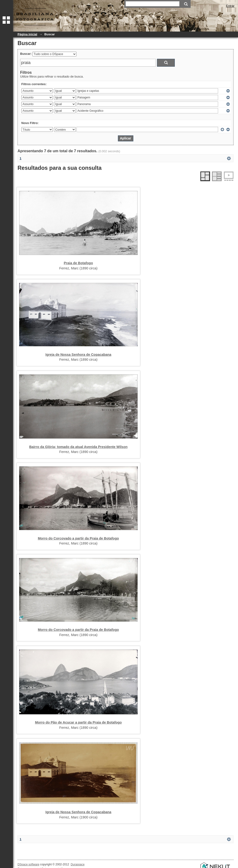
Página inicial (27, 34)
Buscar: (26, 54)
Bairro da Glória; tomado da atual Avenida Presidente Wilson (78, 447)
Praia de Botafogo (78, 263)
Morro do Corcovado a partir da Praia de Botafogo (78, 538)
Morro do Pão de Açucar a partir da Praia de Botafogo (79, 722)
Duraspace (77, 864)
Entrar (230, 6)
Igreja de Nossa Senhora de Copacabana (78, 355)
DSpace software (28, 864)
